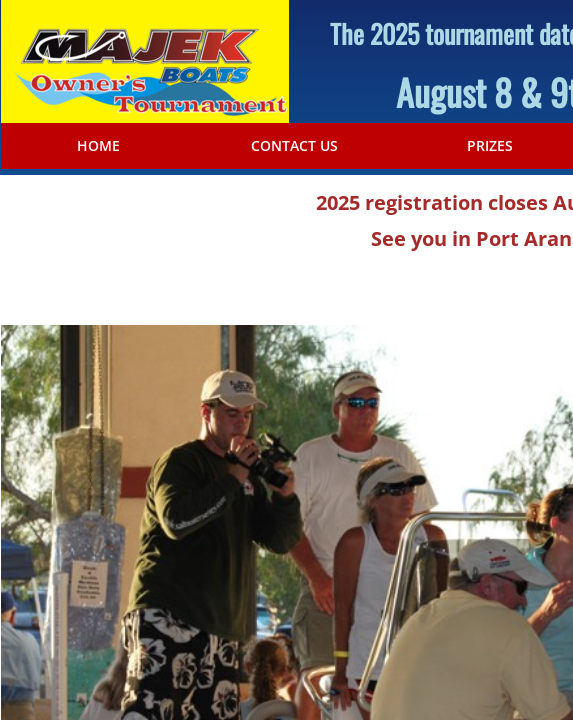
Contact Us (294, 146)
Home (98, 146)
